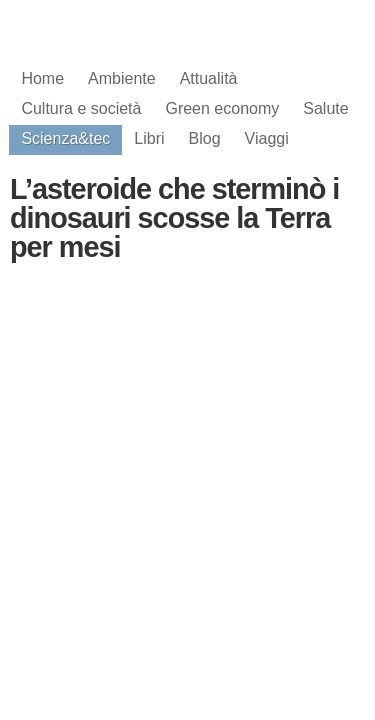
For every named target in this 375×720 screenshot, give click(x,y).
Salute (325, 108)
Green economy (222, 108)
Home (42, 78)
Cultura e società (81, 108)
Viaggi (267, 138)
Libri (149, 138)
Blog (205, 138)
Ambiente (122, 78)
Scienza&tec (65, 138)
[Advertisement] (188, 439)
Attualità (209, 78)
